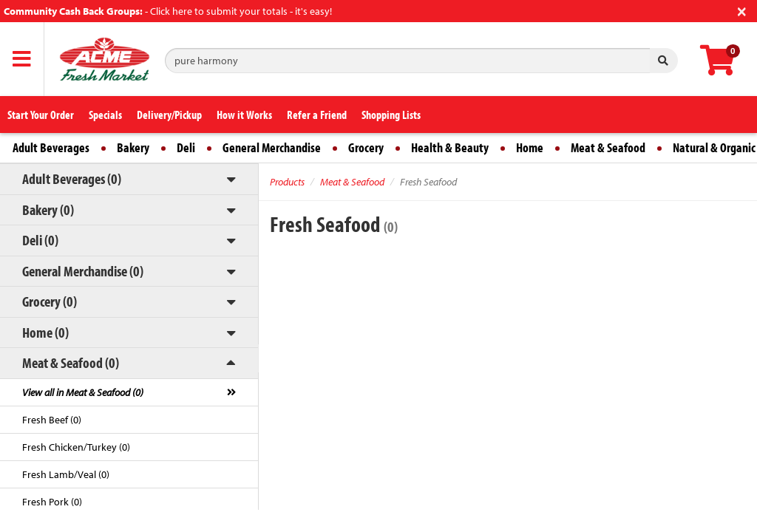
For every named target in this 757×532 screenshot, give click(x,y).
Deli (186, 147)
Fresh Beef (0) (52, 420)
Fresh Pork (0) (52, 502)
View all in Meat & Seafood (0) (83, 392)
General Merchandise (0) (83, 271)
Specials (105, 115)
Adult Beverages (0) (72, 178)
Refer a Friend (317, 115)
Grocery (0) (50, 301)
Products (287, 182)
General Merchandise (272, 147)
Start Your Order (41, 115)
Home (530, 147)
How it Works (244, 115)
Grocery (366, 147)
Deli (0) (40, 240)
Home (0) (45, 332)
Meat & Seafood (608, 147)
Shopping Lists (391, 115)
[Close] (742, 10)
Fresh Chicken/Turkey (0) (76, 447)
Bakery (133, 147)
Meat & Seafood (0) (71, 362)
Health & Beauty (450, 147)
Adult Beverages (51, 147)
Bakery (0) (48, 209)
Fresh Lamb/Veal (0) (66, 474)
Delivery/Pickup (169, 115)
